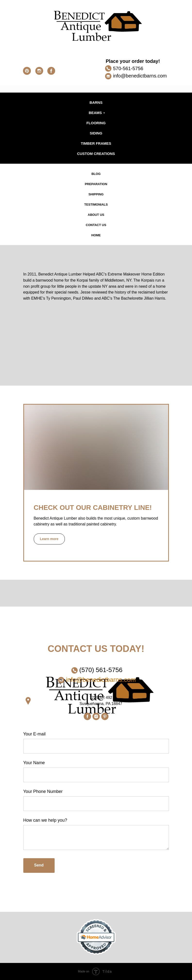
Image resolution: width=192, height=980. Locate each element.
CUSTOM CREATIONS (96, 154)
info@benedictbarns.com (140, 76)
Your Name (34, 763)
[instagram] (96, 716)
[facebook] (87, 716)
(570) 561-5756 (101, 670)
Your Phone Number (43, 791)
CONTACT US (96, 225)
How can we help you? (45, 820)
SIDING (96, 133)
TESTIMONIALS (96, 205)
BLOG (96, 174)
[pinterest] (105, 716)
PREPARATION (96, 184)
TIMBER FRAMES (96, 143)
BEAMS (95, 113)
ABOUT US (96, 215)
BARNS (96, 102)
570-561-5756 (128, 68)
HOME (96, 235)
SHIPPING (96, 194)
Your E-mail (34, 734)
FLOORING (96, 123)
